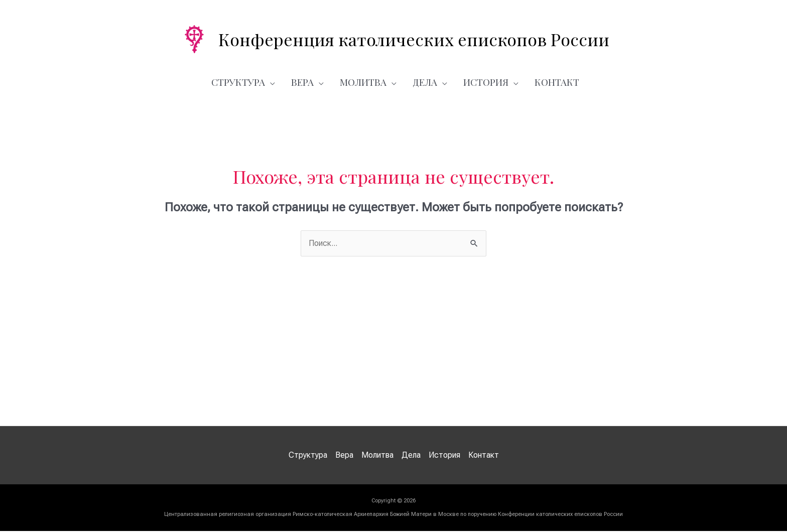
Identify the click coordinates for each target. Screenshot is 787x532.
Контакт (557, 82)
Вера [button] (302, 82)
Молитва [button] (363, 82)
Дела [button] (425, 82)
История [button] (486, 82)
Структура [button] (238, 82)
